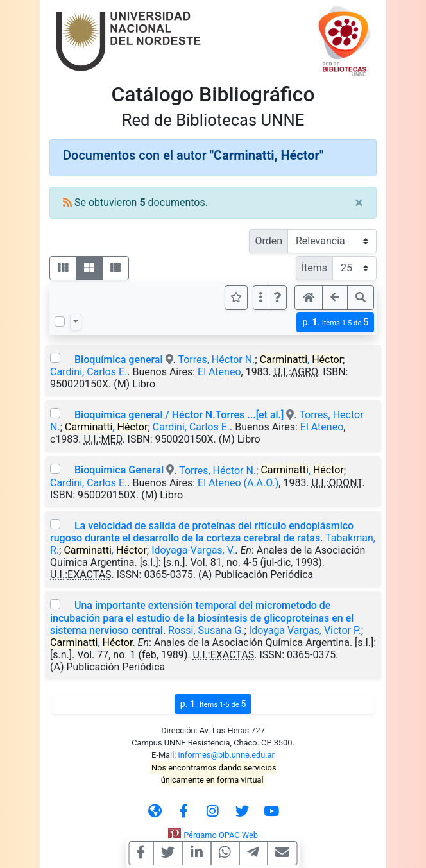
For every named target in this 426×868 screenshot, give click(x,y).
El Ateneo (219, 372)
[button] (277, 298)
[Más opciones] (260, 298)
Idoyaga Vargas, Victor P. (305, 630)
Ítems (314, 268)
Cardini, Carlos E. (89, 372)
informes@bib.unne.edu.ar (226, 755)
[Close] (359, 203)
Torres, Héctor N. (216, 360)
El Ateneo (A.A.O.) (238, 483)
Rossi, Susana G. (206, 630)
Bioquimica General (119, 470)
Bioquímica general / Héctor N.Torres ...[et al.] (179, 415)
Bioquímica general (119, 360)
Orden (268, 241)
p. (335, 322)
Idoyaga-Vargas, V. (193, 550)
